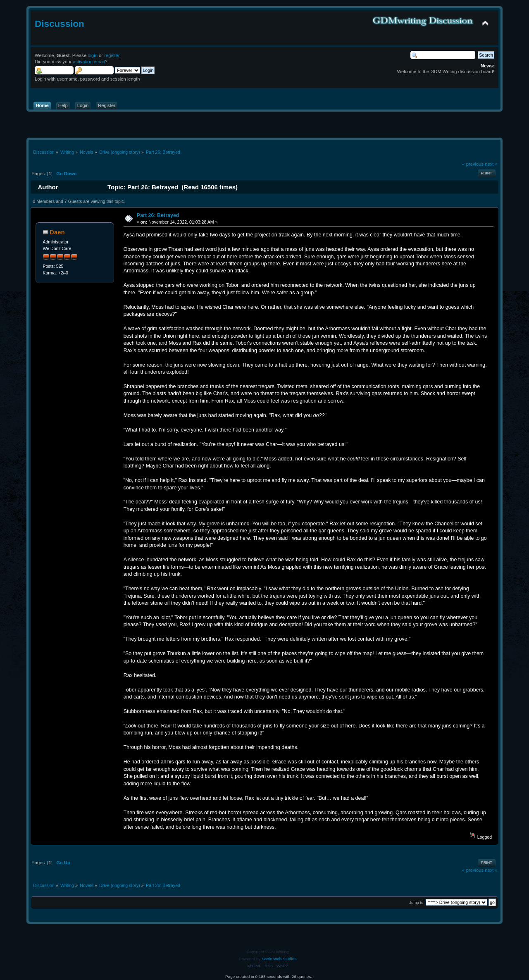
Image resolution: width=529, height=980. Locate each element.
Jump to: (417, 903)
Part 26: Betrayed (158, 215)
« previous (473, 164)
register (112, 55)
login (93, 55)
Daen (57, 232)
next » (491, 164)
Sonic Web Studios (279, 959)
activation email (89, 62)
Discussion (60, 24)
